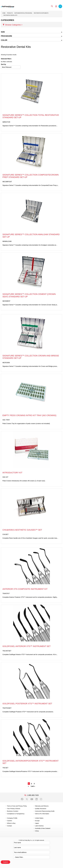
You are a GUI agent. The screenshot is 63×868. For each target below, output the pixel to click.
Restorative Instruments (41, 13)
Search (52, 6)
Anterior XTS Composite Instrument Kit (25, 589)
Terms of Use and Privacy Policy (17, 806)
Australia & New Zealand (43, 828)
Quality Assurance (41, 809)
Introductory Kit (12, 473)
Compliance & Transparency (16, 814)
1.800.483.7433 (33, 795)
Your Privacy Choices (14, 809)
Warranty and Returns (42, 806)
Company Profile (12, 818)
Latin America (39, 826)
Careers (9, 821)
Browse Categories (13, 25)
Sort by (3, 64)
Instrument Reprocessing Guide (45, 811)
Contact (9, 826)
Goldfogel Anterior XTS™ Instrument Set (27, 646)
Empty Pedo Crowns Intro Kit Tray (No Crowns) (29, 415)
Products (10, 13)
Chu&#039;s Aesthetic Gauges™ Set (22, 530)
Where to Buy (11, 823)
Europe (37, 821)
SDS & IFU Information (42, 814)
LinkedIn (37, 799)
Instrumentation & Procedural (23, 13)
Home (4, 13)
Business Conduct (13, 811)
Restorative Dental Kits (10, 15)
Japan (37, 823)
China (37, 831)
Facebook (22, 799)
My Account (56, 6)
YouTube (32, 799)
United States (39, 818)
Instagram (41, 799)
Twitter (27, 799)
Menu (60, 6)
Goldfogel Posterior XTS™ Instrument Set (27, 704)
